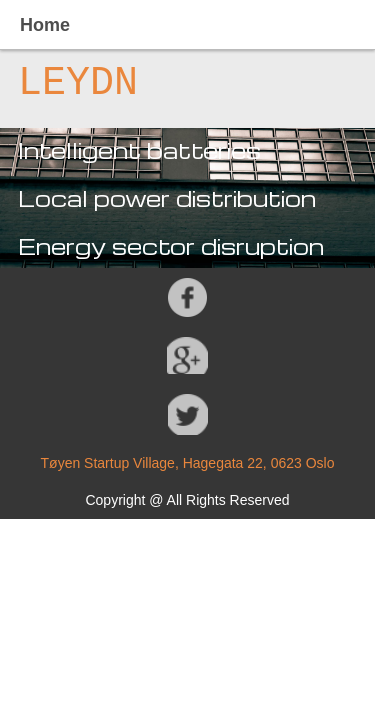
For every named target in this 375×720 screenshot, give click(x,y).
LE (42, 83)
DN (114, 83)
